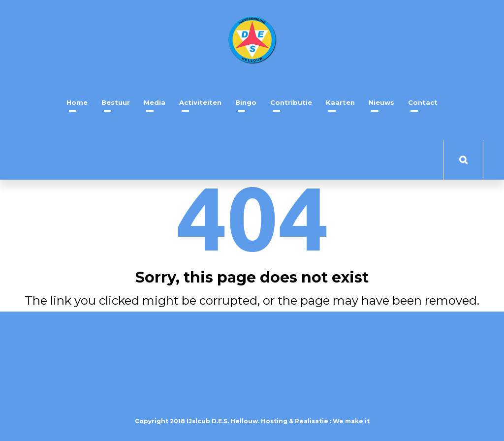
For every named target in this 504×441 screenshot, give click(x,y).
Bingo (246, 102)
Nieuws (381, 102)
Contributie (291, 102)
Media (155, 102)
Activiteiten (200, 102)
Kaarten (340, 102)
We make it (351, 421)
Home (77, 102)
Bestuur (116, 102)
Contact (423, 102)
